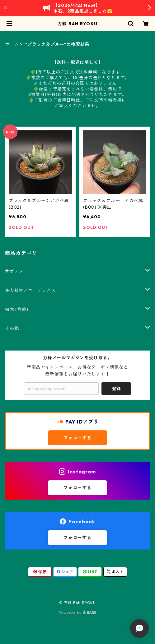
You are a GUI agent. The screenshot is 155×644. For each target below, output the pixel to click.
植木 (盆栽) (17, 309)
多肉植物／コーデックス (30, 290)
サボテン (14, 271)
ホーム (12, 44)
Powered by (78, 613)
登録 (116, 389)
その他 (12, 328)
